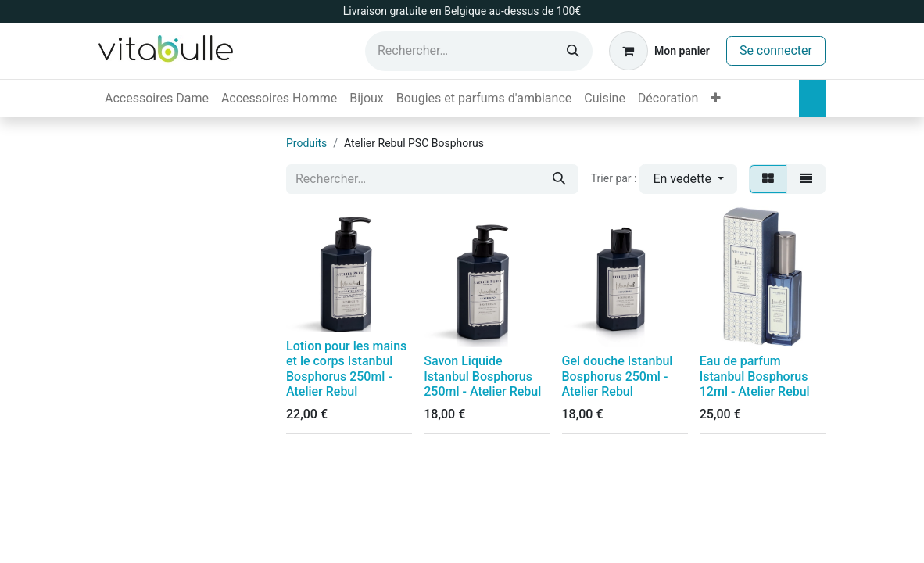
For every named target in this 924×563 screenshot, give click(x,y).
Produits (306, 143)
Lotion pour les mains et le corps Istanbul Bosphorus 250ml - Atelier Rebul (346, 369)
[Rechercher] (573, 51)
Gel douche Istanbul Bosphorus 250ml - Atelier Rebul (618, 376)
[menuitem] (157, 99)
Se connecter (776, 50)
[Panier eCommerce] (659, 51)
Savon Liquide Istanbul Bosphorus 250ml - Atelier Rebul (482, 376)
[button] (688, 179)
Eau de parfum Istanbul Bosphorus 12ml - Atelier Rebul (755, 376)
